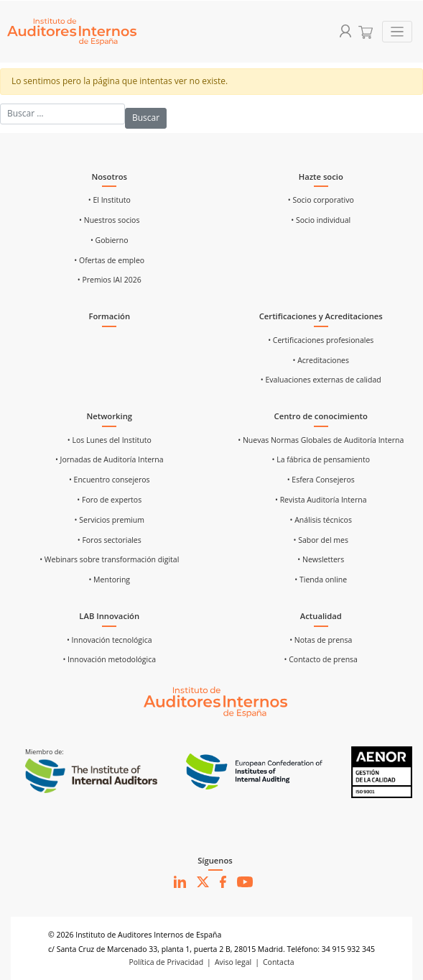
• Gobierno (110, 240)
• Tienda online (321, 580)
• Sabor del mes (321, 540)
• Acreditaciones (321, 360)
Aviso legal (233, 962)
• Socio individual (321, 220)
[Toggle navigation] (398, 32)
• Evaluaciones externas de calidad (321, 380)
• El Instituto (110, 200)
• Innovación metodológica (109, 659)
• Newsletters (321, 559)
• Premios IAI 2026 (110, 280)
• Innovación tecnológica (110, 640)
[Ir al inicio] (215, 701)
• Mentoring (109, 580)
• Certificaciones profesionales (321, 340)
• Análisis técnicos (321, 520)
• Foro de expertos (109, 500)
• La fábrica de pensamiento (321, 459)
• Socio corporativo (321, 200)
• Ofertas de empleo (109, 260)
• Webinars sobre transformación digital (109, 559)
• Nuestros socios (109, 220)
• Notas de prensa (321, 640)
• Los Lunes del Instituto (110, 440)
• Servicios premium (110, 520)
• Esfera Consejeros (321, 480)
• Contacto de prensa (321, 659)
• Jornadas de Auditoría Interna (110, 459)
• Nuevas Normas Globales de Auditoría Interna (321, 440)
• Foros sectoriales (110, 540)
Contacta (279, 962)
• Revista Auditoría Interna (321, 500)
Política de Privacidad (166, 962)
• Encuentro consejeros (110, 480)
